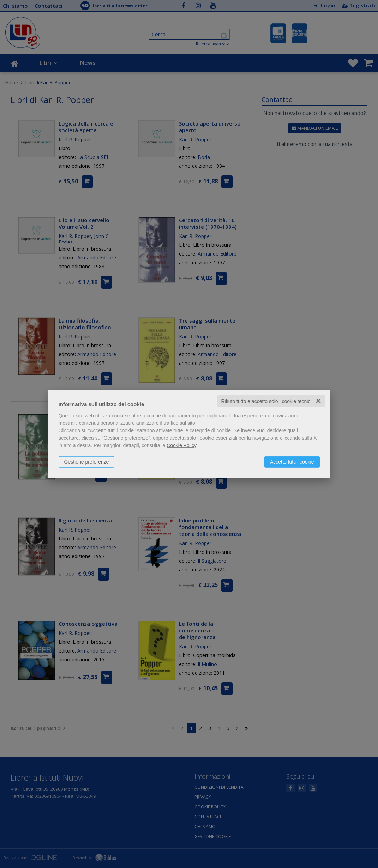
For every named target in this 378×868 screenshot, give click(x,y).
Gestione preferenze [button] (87, 461)
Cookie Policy (181, 445)
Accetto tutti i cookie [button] (292, 461)
